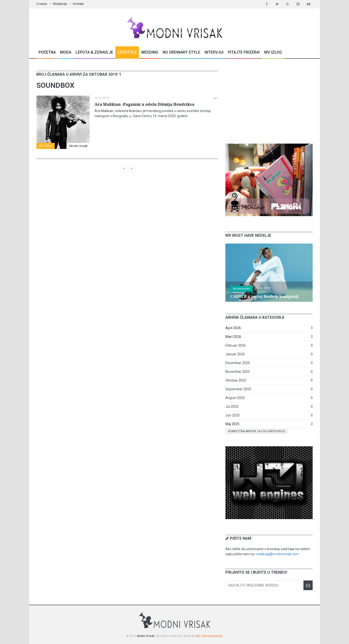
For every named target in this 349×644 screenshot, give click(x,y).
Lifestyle (127, 52)
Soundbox (46, 146)
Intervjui (214, 52)
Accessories (242, 289)
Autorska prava (212, 636)
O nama (42, 4)
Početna (47, 52)
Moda (66, 52)
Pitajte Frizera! (244, 52)
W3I (198, 636)
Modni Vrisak (79, 146)
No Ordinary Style (181, 52)
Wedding (150, 52)
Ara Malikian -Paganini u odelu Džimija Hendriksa (144, 104)
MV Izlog (273, 52)
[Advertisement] (269, 101)
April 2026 (233, 328)
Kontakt (78, 4)
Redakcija (60, 4)
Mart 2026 (233, 337)
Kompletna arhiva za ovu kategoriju (257, 431)
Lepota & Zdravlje (94, 52)
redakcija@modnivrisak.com (277, 554)
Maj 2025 (232, 424)
